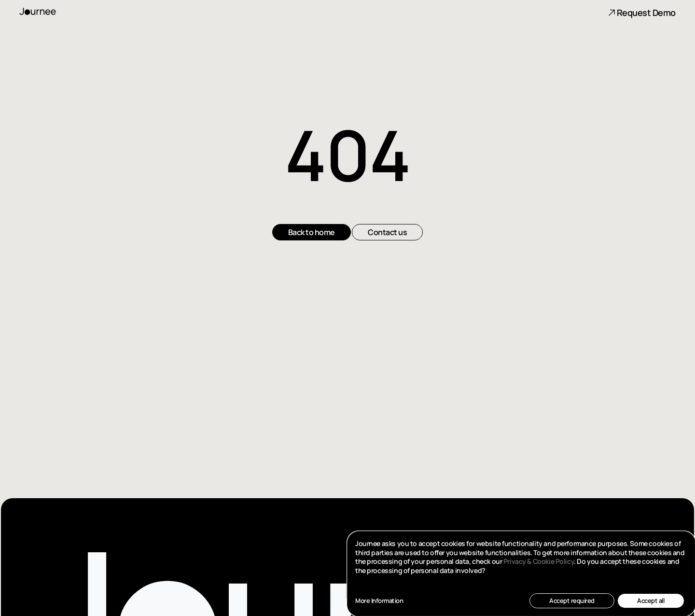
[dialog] (521, 574)
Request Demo (642, 13)
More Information (379, 601)
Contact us (387, 232)
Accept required (572, 601)
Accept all (651, 601)
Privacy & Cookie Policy (539, 561)
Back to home (312, 232)
